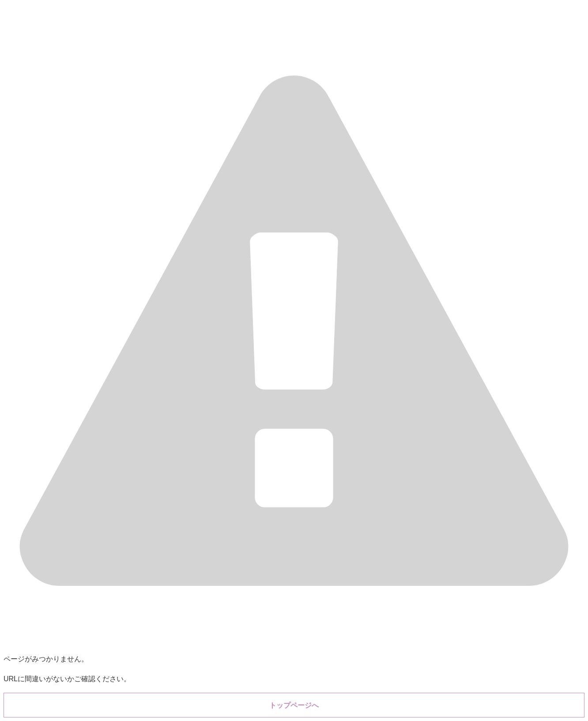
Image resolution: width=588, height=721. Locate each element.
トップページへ (294, 705)
